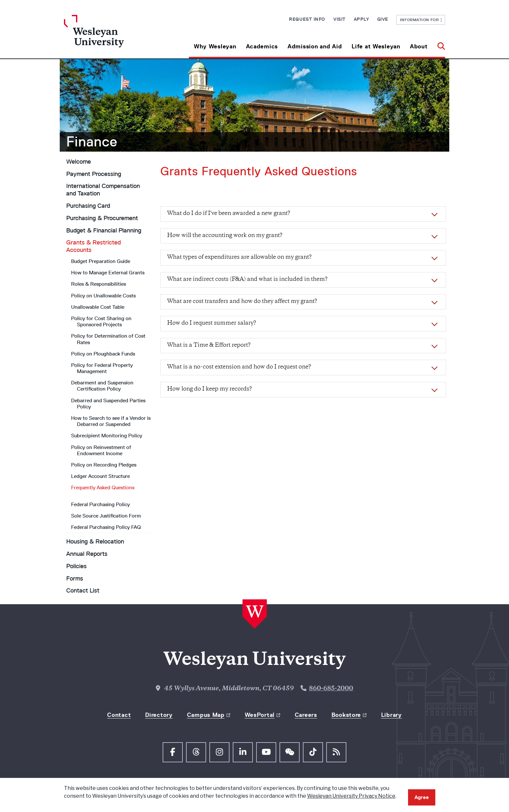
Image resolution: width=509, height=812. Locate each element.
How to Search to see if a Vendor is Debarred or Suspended (111, 421)
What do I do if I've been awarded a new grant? (229, 214)
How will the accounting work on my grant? (225, 236)
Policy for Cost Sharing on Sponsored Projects (101, 321)
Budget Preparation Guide (101, 261)
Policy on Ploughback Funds (103, 354)
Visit (340, 19)
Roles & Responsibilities (99, 284)
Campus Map (206, 715)
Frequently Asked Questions (103, 487)
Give (383, 19)
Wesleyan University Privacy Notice (351, 796)
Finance (92, 142)
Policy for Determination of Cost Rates (108, 339)
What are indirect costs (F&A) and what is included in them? (247, 280)
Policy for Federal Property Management (102, 368)
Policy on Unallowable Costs (103, 296)
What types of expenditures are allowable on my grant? (239, 257)
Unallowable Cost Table (98, 307)
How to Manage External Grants (108, 273)
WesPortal (260, 715)
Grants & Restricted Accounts (93, 246)
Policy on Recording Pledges (104, 465)
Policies (76, 566)
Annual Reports (87, 554)
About (419, 46)
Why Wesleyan (215, 46)
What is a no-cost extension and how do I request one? (239, 367)
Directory (159, 715)
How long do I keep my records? (210, 389)
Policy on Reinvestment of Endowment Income (101, 450)
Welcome (79, 162)
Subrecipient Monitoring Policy (107, 436)
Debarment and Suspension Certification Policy (102, 386)
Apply (361, 19)
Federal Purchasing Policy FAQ (106, 527)
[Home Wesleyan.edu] (112, 37)
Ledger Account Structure (100, 476)
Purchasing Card (88, 206)
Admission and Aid (315, 46)
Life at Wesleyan (376, 46)
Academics (262, 46)
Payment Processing (94, 174)
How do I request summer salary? (212, 323)
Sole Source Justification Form (106, 516)
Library (391, 715)
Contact (119, 715)
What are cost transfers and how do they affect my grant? (242, 302)
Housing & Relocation (95, 542)
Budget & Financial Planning (104, 231)
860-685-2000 (331, 689)
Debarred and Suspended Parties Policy (108, 404)
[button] (439, 44)
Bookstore (346, 715)
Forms (75, 579)
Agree (422, 797)
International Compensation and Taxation (103, 190)
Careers (306, 715)
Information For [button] (421, 20)
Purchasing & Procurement (102, 218)
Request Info (307, 19)
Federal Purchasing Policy (100, 504)
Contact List (83, 591)
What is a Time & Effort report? (209, 345)
